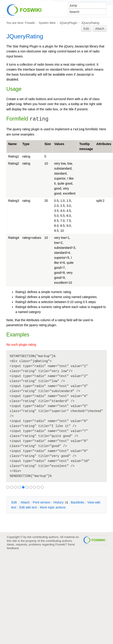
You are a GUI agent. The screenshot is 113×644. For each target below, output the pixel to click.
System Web (47, 23)
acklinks (78, 502)
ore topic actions (53, 507)
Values (59, 144)
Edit (86, 29)
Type (26, 144)
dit (14, 502)
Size (48, 144)
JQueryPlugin (68, 23)
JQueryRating (90, 23)
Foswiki (30, 23)
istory (58, 502)
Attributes (104, 144)
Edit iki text (28, 507)
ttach (25, 502)
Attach (100, 29)
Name (12, 144)
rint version (42, 502)
